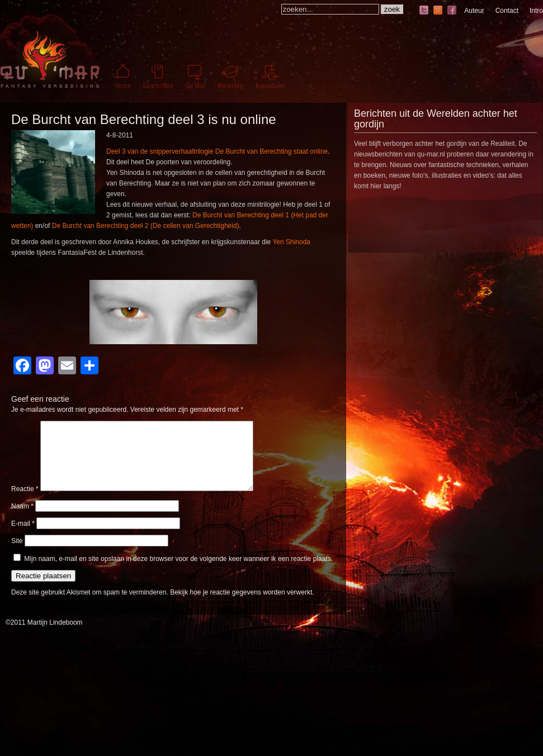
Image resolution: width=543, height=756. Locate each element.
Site (17, 554)
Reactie (25, 502)
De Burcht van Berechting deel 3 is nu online (144, 119)
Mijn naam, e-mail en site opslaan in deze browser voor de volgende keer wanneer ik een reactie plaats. (178, 572)
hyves (438, 11)
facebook (452, 11)
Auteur (474, 11)
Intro (536, 11)
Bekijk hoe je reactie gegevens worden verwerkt (241, 606)
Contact (507, 11)
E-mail (23, 537)
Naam (22, 520)
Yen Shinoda (291, 242)
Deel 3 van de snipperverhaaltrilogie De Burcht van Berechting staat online (217, 151)
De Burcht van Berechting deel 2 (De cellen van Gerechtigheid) (146, 226)
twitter (424, 11)
